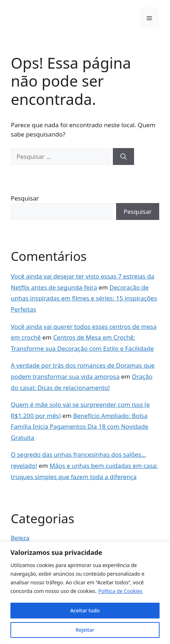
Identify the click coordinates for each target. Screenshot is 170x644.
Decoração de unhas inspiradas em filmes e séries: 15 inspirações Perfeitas (84, 298)
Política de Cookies (121, 591)
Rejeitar (85, 630)
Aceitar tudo (85, 610)
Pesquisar (25, 198)
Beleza (20, 538)
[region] (85, 593)
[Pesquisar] (123, 157)
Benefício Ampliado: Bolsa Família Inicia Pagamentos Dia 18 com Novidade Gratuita (80, 427)
